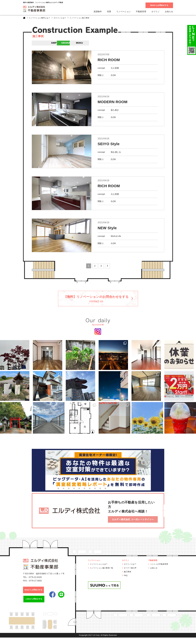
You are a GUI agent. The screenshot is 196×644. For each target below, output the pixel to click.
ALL (38, 44)
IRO (64, 44)
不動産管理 (141, 12)
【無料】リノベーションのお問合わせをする (96, 301)
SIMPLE (87, 44)
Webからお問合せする (159, 5)
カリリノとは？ (60, 18)
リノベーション (123, 12)
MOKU (132, 44)
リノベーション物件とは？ (39, 18)
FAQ (126, 581)
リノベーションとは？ (99, 570)
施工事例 (127, 577)
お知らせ (169, 12)
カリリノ (155, 12)
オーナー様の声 (130, 574)
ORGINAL (109, 44)
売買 (109, 12)
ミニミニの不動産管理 (159, 570)
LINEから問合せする (34, 605)
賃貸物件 (98, 12)
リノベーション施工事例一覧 (101, 574)
